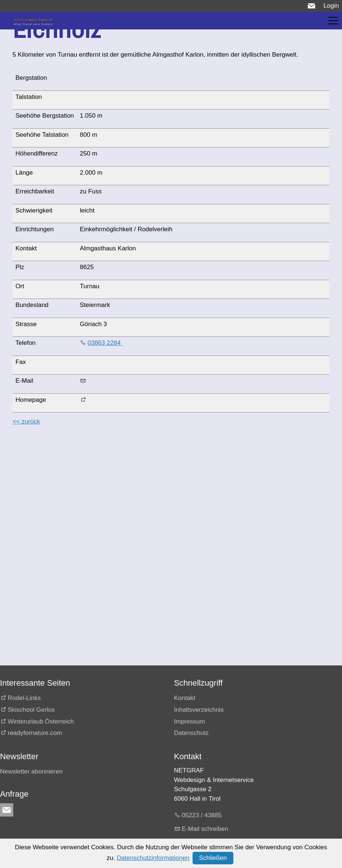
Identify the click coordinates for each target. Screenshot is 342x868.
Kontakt (185, 698)
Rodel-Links (24, 698)
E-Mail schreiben (205, 829)
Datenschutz (192, 733)
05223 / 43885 (202, 815)
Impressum (190, 721)
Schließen (213, 858)
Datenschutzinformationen (153, 858)
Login (331, 6)
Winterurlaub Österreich (41, 721)
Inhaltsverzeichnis (199, 710)
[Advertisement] (170, 484)
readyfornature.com (35, 733)
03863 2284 (105, 343)
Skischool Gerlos (31, 710)
